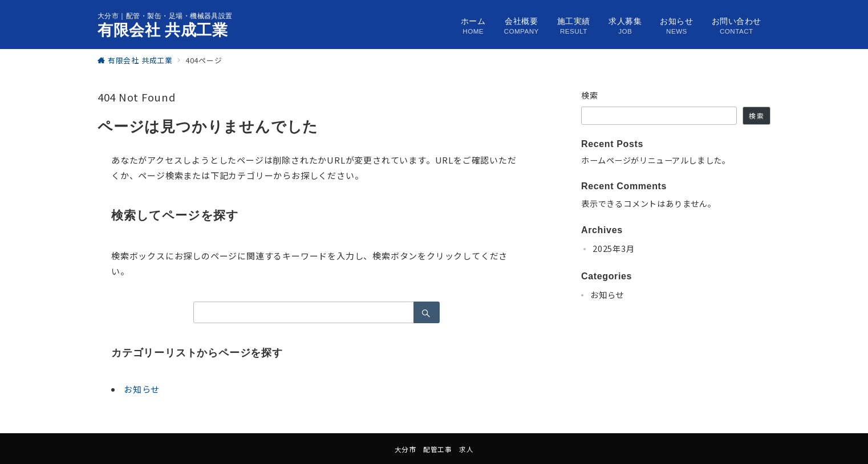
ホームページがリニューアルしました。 (656, 160)
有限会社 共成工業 (163, 30)
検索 (590, 95)
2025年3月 (614, 249)
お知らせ (142, 389)
